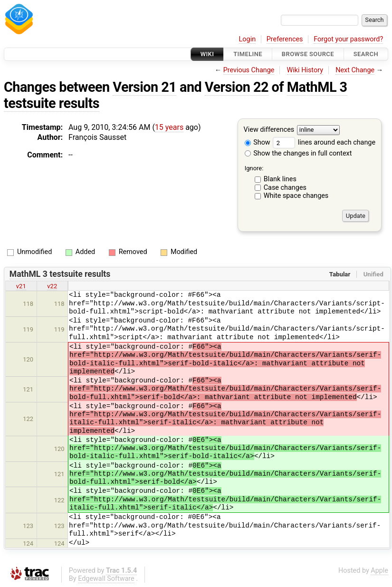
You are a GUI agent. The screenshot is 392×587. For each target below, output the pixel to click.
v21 (21, 286)
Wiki (207, 54)
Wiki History (305, 70)
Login (248, 39)
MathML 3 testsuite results (60, 274)
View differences (269, 130)
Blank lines (280, 179)
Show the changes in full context (298, 153)
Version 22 (237, 87)
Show (258, 142)
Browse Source (308, 54)
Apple (379, 571)
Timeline (248, 54)
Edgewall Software (106, 579)
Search (366, 54)
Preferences (285, 39)
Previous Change (249, 70)
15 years (169, 127)
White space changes (296, 196)
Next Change (355, 70)
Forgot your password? (348, 39)
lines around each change (324, 142)
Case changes (285, 188)
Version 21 (144, 87)
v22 (52, 286)
